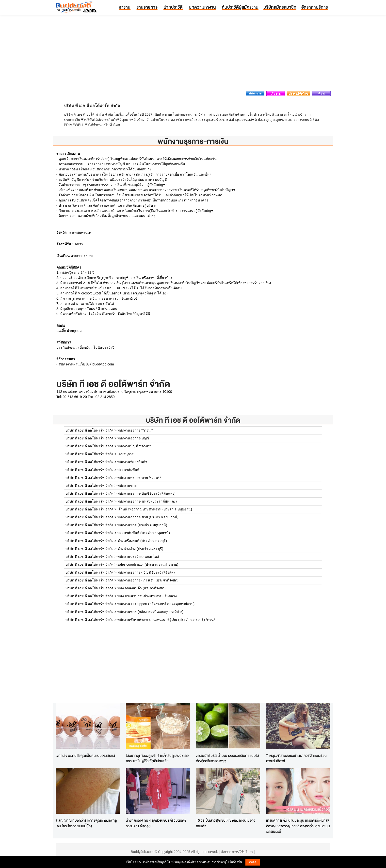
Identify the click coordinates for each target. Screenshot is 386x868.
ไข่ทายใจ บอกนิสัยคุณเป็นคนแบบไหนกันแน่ (85, 755)
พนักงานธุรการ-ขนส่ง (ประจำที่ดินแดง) (147, 501)
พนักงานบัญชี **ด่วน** (134, 446)
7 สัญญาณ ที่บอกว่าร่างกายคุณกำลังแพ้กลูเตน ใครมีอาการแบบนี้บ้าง (86, 823)
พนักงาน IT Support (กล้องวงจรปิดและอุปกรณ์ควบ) (156, 604)
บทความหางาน (202, 7)
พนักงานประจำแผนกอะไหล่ (138, 557)
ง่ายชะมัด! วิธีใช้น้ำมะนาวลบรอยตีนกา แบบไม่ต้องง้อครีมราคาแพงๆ (227, 758)
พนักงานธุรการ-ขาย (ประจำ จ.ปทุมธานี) (148, 517)
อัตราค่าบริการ (315, 7)
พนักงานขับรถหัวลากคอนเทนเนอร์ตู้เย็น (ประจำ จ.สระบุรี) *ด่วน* (166, 620)
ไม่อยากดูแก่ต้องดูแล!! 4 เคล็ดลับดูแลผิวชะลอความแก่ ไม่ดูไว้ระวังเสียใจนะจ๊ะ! (157, 758)
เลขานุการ (126, 454)
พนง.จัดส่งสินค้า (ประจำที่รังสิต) (141, 588)
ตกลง (253, 862)
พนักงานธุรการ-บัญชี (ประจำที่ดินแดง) (146, 493)
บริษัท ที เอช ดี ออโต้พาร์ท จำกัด (193, 420)
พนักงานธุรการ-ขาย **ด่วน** (139, 478)
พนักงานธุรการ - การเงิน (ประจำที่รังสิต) (148, 580)
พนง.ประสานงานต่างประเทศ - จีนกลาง (147, 596)
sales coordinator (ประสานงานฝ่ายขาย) (148, 564)
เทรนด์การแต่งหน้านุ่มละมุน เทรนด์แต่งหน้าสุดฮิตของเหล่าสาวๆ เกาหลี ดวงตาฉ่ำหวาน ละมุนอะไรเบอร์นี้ (298, 826)
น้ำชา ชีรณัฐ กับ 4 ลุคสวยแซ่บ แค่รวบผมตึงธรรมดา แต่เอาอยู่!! (156, 823)
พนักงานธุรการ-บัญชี (133, 438)
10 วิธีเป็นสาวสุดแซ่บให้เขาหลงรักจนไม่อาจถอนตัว (226, 823)
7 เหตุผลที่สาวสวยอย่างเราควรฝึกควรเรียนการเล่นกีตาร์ (296, 758)
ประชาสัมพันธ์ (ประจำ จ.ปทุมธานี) (144, 533)
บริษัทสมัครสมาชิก (280, 7)
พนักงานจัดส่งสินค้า (132, 462)
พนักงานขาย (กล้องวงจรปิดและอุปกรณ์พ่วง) (150, 612)
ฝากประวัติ (173, 7)
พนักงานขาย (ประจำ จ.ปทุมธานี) (142, 525)
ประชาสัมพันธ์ (128, 470)
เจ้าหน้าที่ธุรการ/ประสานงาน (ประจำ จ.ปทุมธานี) (155, 509)
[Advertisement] (193, 54)
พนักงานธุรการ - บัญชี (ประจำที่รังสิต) (146, 572)
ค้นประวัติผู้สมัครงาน (240, 7)
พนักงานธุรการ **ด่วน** (135, 430)
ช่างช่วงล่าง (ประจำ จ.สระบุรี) (140, 549)
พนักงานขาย (127, 486)
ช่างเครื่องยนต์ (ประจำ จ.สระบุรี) (142, 541)
